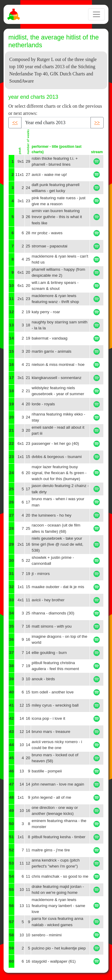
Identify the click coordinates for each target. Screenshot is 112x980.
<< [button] (15, 122)
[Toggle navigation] (96, 14)
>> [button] (97, 122)
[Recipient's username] (56, 123)
